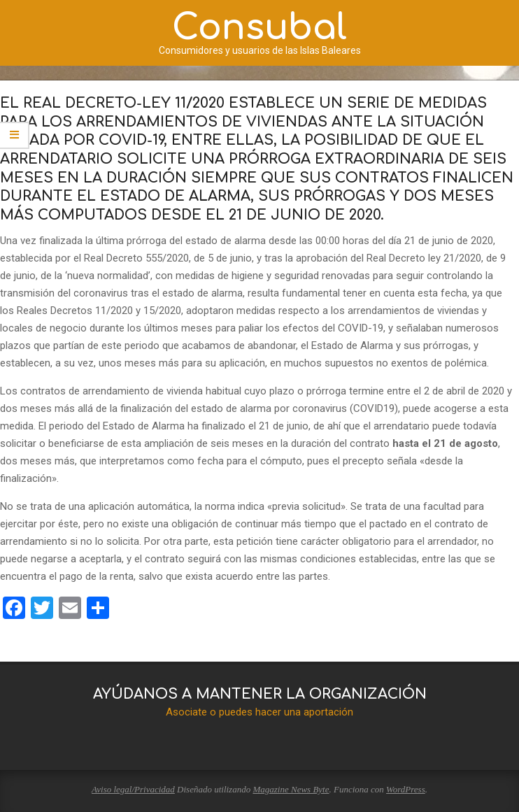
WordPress (406, 789)
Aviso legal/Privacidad (133, 789)
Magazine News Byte (291, 789)
